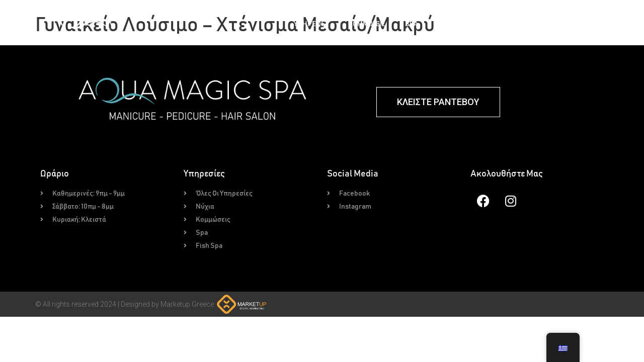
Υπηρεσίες (311, 24)
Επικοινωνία (607, 24)
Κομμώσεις (367, 24)
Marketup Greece (187, 304)
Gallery (503, 24)
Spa (412, 24)
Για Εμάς (551, 24)
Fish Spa (453, 24)
